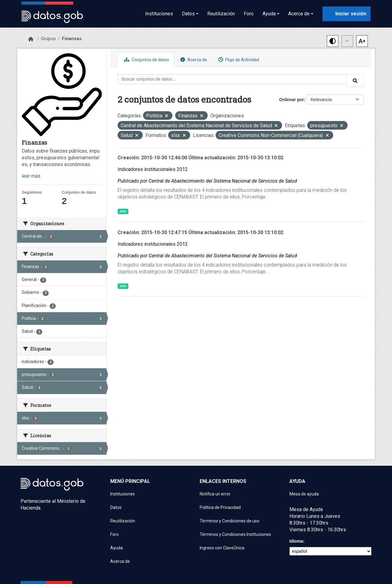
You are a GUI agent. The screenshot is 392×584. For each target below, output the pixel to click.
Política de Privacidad (220, 507)
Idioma (296, 541)
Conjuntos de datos (146, 60)
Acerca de (193, 60)
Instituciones (159, 14)
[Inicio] (31, 39)
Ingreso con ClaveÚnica (222, 548)
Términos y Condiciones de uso (230, 521)
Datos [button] (188, 14)
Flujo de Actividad (238, 60)
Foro (249, 14)
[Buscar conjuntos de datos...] (232, 79)
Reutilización (221, 14)
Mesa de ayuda (304, 494)
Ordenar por (292, 100)
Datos (116, 507)
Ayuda (117, 548)
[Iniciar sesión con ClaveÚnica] (347, 14)
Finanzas (72, 39)
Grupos (48, 39)
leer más (31, 176)
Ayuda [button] (269, 14)
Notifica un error (215, 494)
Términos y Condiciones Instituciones (235, 534)
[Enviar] (355, 81)
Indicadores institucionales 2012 (153, 169)
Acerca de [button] (299, 14)
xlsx (123, 211)
